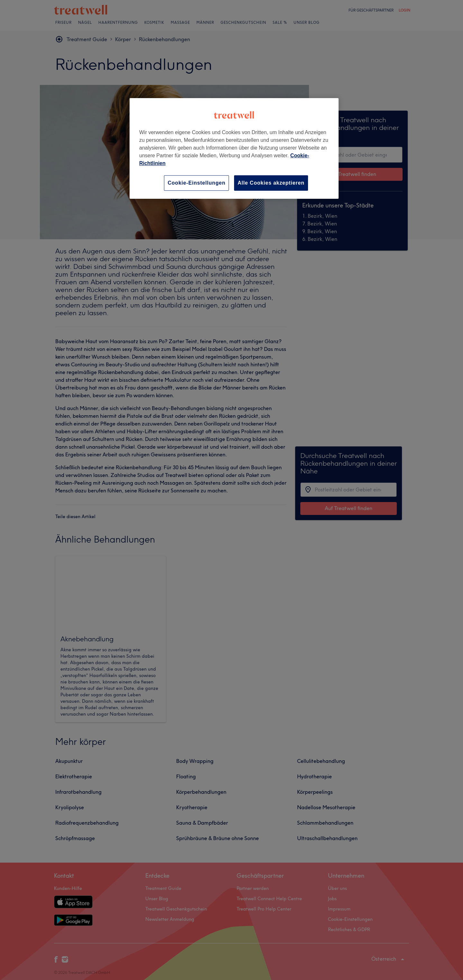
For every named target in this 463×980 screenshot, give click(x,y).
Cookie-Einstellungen (196, 183)
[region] (234, 148)
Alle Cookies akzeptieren (271, 183)
